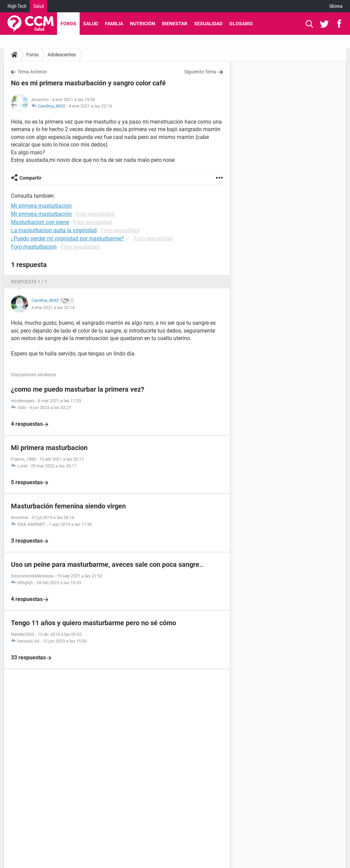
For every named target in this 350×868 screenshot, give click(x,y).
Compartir (30, 178)
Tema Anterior (32, 72)
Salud (38, 6)
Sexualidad (208, 24)
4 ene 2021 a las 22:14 (90, 106)
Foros (68, 24)
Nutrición (143, 24)
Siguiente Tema (200, 72)
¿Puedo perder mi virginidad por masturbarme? (68, 239)
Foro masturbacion (34, 247)
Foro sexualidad (95, 214)
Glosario (241, 24)
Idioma (336, 6)
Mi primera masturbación (41, 214)
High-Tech (17, 6)
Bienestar (175, 24)
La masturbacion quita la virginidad (54, 230)
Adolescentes (62, 55)
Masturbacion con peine (40, 222)
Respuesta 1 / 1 (29, 282)
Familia (114, 24)
